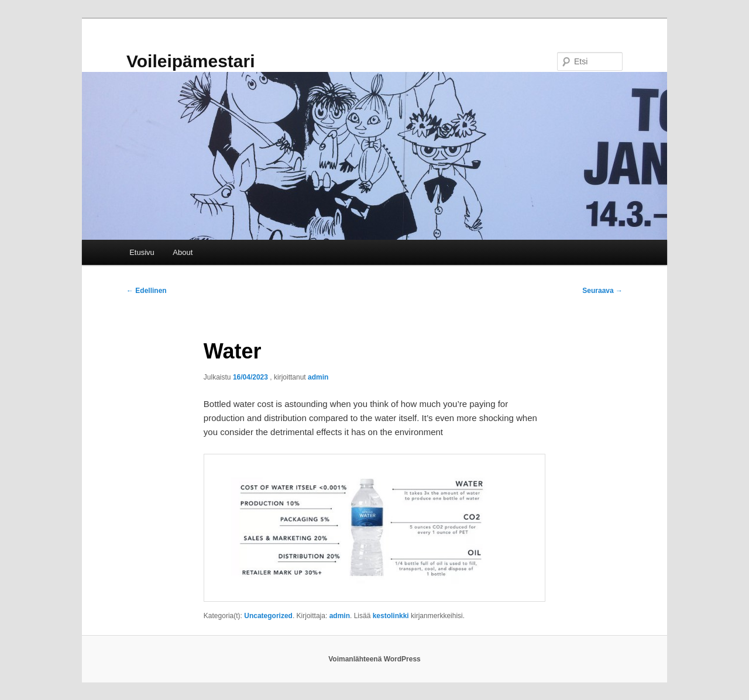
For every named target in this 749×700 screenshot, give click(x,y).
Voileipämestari (191, 61)
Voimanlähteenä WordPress (374, 659)
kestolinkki (391, 616)
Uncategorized (268, 616)
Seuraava (602, 291)
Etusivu (142, 252)
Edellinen (147, 291)
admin (318, 377)
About (183, 252)
